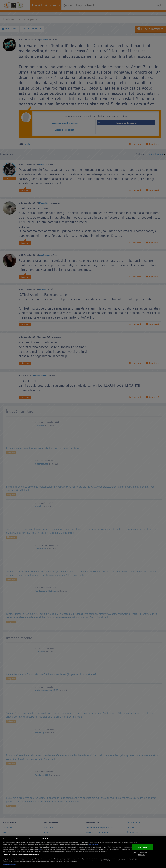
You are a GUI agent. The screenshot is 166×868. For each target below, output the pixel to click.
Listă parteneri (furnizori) (10, 864)
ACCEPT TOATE (142, 847)
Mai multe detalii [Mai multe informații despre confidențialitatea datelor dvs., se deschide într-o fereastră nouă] (94, 844)
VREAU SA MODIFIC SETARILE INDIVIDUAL (142, 854)
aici (39, 850)
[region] (83, 852)
